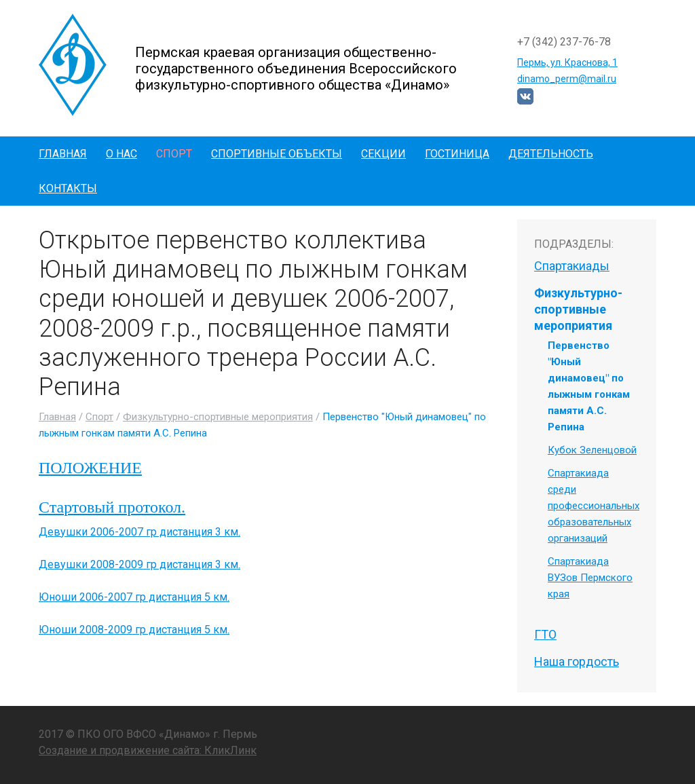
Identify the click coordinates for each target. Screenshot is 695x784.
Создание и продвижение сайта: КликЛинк (148, 750)
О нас (121, 154)
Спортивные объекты (277, 154)
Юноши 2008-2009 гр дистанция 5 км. (134, 630)
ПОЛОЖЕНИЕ (90, 468)
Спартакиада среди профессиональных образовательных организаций (594, 506)
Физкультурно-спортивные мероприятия (218, 417)
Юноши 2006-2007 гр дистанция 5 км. (134, 597)
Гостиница (457, 154)
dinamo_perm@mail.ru (567, 79)
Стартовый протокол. (112, 507)
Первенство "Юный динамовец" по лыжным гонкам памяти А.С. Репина (589, 386)
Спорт (174, 154)
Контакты (68, 188)
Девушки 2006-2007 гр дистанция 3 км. (139, 532)
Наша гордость (577, 661)
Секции (383, 154)
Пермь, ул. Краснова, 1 (567, 62)
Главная (63, 154)
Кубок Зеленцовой (592, 450)
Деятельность (551, 154)
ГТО (545, 634)
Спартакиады (572, 266)
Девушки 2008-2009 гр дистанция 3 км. (139, 564)
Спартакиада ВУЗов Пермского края (590, 578)
